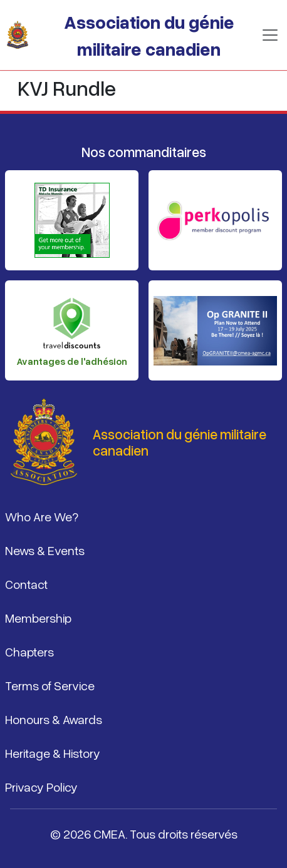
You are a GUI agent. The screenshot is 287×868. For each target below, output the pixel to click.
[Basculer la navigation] (270, 35)
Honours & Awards (54, 719)
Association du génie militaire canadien (149, 35)
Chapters (29, 651)
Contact (26, 584)
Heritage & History (53, 753)
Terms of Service (50, 685)
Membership (38, 618)
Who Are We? (42, 516)
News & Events (45, 550)
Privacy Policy (41, 787)
